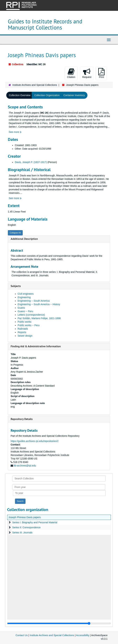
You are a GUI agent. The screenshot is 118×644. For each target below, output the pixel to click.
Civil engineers (26, 294)
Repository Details (22, 419)
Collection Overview (20, 95)
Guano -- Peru (25, 311)
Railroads (23, 329)
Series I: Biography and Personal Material (35, 522)
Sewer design (25, 336)
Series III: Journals (22, 533)
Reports (22, 332)
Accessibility (83, 635)
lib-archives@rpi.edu (25, 466)
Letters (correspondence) (31, 315)
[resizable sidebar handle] (59, 623)
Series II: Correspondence (26, 527)
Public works (25, 322)
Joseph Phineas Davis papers (25, 517)
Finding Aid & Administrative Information (36, 346)
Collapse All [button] (15, 233)
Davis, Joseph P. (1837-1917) (31, 162)
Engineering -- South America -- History (39, 304)
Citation (71, 73)
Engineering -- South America (34, 301)
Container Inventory (74, 95)
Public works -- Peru (29, 325)
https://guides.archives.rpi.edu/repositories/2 (35, 441)
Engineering (24, 297)
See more (15, 132)
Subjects (16, 286)
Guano (21, 308)
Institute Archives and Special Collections (35, 85)
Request (87, 73)
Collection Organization (47, 95)
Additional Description (24, 239)
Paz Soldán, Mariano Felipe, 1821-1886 (39, 318)
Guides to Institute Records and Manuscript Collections (45, 24)
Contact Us (22, 635)
